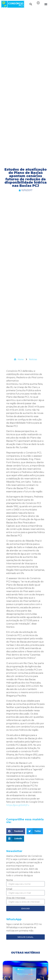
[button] (31, 4)
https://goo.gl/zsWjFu (18, 805)
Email (9, 889)
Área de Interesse (16, 898)
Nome (10, 880)
